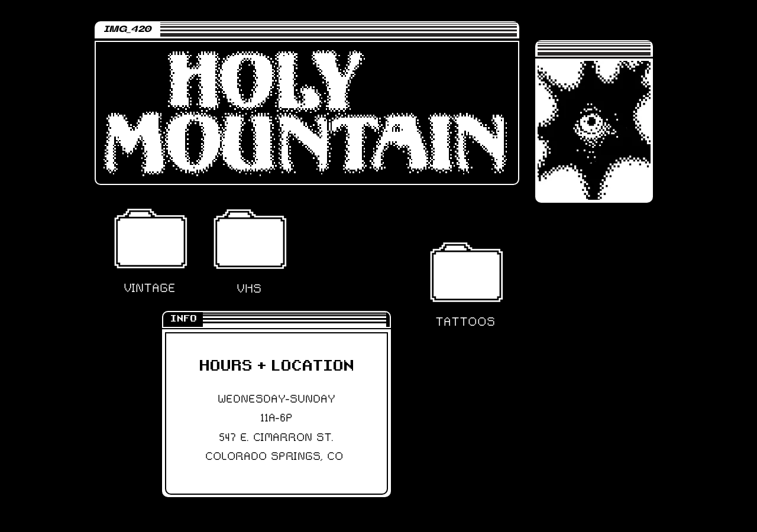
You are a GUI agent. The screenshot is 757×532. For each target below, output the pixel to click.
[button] (150, 238)
